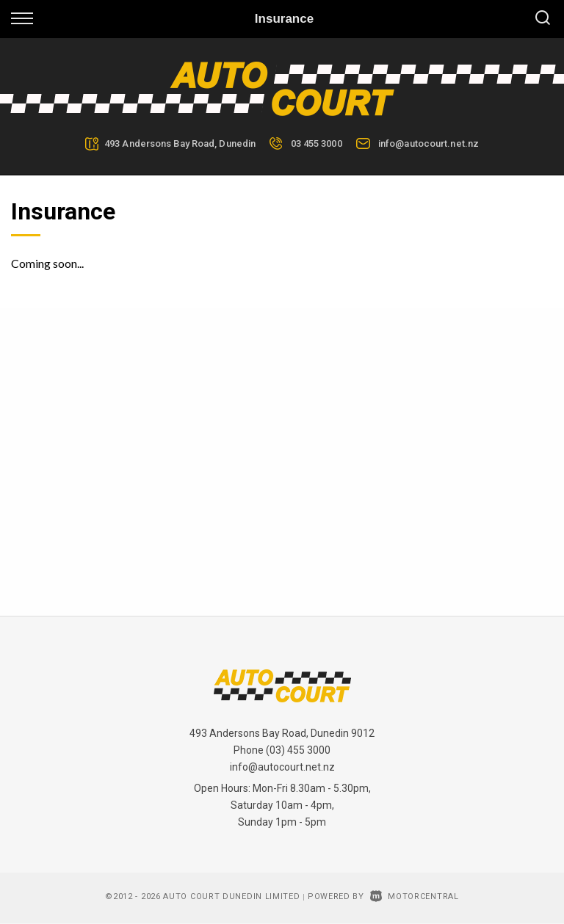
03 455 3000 (317, 143)
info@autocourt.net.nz (429, 143)
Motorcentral (415, 896)
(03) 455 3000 (298, 750)
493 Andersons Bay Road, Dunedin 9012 (282, 733)
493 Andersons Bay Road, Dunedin (180, 143)
